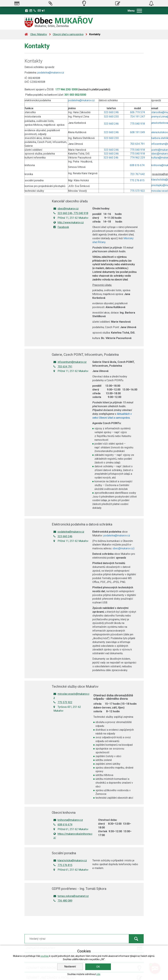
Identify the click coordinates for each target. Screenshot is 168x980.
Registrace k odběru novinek (44, 11)
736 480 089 (63, 901)
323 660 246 (111, 112)
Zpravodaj (39, 11)
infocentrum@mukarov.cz (70, 362)
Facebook (27, 11)
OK (98, 967)
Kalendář (31, 11)
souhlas (45, 956)
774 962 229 (137, 158)
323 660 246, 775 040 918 (71, 213)
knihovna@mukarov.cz (68, 820)
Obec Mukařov (39, 34)
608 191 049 (137, 132)
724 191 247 (137, 117)
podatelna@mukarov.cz (51, 73)
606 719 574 (137, 112)
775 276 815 (137, 180)
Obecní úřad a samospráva (68, 34)
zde (98, 974)
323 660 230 (111, 117)
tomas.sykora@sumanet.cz (71, 896)
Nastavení (70, 967)
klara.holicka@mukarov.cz (70, 860)
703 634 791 (137, 144)
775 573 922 (137, 191)
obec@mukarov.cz (66, 209)
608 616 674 (137, 165)
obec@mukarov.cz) (123, 548)
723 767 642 (137, 174)
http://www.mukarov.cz (69, 222)
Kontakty (35, 11)
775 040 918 (137, 124)
